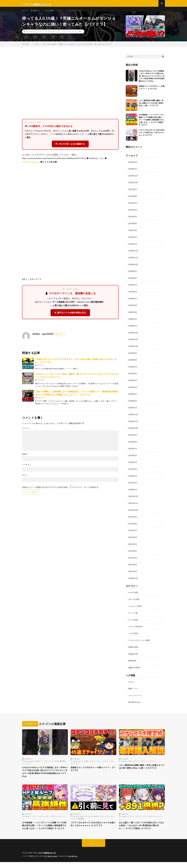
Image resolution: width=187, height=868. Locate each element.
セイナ (131, 620)
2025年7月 (133, 208)
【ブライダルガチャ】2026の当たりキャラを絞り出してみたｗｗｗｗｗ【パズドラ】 (152, 138)
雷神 (130, 660)
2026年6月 (133, 167)
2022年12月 (133, 417)
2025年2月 (133, 242)
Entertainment (29, 760)
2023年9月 (133, 356)
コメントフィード (136, 695)
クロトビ (41, 817)
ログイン (132, 681)
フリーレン (152, 760)
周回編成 (81, 820)
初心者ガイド (37, 13)
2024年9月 (133, 275)
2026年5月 (133, 174)
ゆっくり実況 (84, 760)
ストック (132, 613)
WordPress (75, 862)
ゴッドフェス (65, 37)
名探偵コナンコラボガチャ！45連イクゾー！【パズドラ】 (92, 769)
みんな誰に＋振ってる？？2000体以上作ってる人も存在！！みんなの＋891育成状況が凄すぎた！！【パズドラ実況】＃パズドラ (142, 829)
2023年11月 (133, 343)
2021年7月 (133, 532)
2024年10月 (133, 269)
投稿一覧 (58, 339)
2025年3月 (133, 235)
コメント (26, 434)
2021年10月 (133, 511)
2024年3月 (133, 316)
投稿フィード (134, 688)
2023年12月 (133, 336)
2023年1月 (133, 410)
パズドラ (40, 37)
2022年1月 (133, 491)
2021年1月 (133, 572)
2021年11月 (133, 505)
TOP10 (130, 760)
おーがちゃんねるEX (92, 817)
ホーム (25, 13)
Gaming (49, 37)
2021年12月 (133, 498)
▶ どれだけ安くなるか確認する (70, 149)
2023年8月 (133, 363)
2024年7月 (133, 289)
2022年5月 (133, 464)
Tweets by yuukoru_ (31, 167)
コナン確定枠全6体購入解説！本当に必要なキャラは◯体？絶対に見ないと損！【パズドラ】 (151, 108)
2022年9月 (133, 437)
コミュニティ (27, 763)
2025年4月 (133, 228)
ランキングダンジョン (80, 13)
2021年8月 (133, 525)
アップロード (46, 760)
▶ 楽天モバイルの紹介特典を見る (70, 318)
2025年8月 (133, 201)
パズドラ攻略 (52, 13)
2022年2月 (133, 484)
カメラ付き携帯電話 (59, 760)
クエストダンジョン (107, 817)
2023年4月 (133, 390)
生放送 (131, 654)
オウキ (131, 593)
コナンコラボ (50, 817)
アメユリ (34, 817)
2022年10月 (133, 430)
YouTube (37, 760)
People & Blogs (78, 817)
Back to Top (94, 850)
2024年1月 (133, 329)
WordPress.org (134, 701)
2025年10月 (133, 188)
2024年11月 (133, 262)
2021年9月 (133, 518)
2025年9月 (133, 194)
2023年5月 (133, 383)
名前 (25, 459)
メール (26, 470)
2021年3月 (133, 559)
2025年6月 (133, 215)
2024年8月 (133, 282)
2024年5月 (133, 302)
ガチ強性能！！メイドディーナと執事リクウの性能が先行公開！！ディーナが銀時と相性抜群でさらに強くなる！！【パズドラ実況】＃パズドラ (151, 125)
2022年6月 (133, 457)
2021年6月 (133, 538)
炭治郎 (131, 647)
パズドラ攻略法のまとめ (47, 859)
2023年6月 (133, 376)
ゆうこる (56, 37)
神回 (80, 37)
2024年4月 (133, 309)
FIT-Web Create (51, 862)
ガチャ (64, 13)
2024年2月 (133, 322)
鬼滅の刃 (132, 667)
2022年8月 (133, 444)
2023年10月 (133, 349)
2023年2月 (133, 403)
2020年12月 (133, 579)
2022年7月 (133, 451)
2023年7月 (133, 370)
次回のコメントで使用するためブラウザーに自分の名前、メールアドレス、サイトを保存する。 (61, 493)
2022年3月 (133, 478)
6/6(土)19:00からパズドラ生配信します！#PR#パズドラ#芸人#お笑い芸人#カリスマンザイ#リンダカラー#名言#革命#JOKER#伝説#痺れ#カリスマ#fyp (152, 81)
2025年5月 (133, 221)
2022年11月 (133, 424)
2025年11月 (133, 181)
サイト (25, 480)
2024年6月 (133, 295)
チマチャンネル (95, 760)
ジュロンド (133, 606)
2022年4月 (133, 471)
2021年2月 (133, 565)
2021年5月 (133, 545)
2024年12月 (133, 255)
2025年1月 (133, 248)
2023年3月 (133, 397)
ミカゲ (131, 633)
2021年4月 (133, 552)
